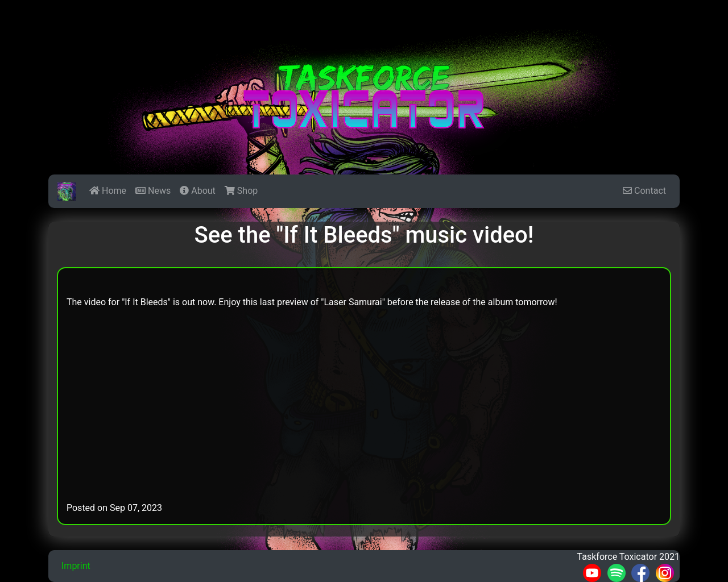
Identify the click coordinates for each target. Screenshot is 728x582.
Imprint (76, 566)
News (153, 191)
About (198, 191)
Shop (241, 191)
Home (108, 191)
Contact (644, 191)
